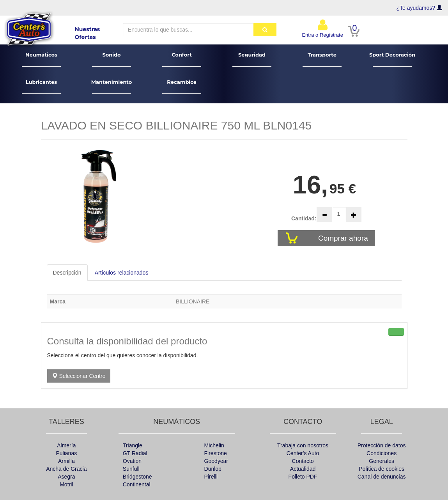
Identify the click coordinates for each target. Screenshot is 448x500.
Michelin (214, 445)
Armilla (66, 461)
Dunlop (213, 469)
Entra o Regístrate (322, 28)
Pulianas (66, 453)
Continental (137, 484)
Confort (182, 59)
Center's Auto (303, 453)
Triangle (133, 445)
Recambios (182, 86)
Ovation (132, 461)
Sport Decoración (392, 59)
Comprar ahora (344, 238)
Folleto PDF (303, 477)
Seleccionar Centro (79, 376)
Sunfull (131, 469)
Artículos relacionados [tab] (122, 273)
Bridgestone (137, 477)
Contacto (303, 461)
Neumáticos (42, 59)
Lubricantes (42, 86)
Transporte (322, 59)
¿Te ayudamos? (416, 8)
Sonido (112, 59)
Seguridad (252, 59)
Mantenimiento (112, 86)
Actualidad (303, 469)
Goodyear (216, 461)
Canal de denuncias (382, 477)
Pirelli (211, 477)
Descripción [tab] (67, 273)
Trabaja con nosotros (303, 445)
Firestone (216, 453)
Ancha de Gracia (66, 469)
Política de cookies (382, 469)
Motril (66, 484)
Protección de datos (382, 445)
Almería (66, 445)
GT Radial (135, 453)
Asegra (66, 477)
